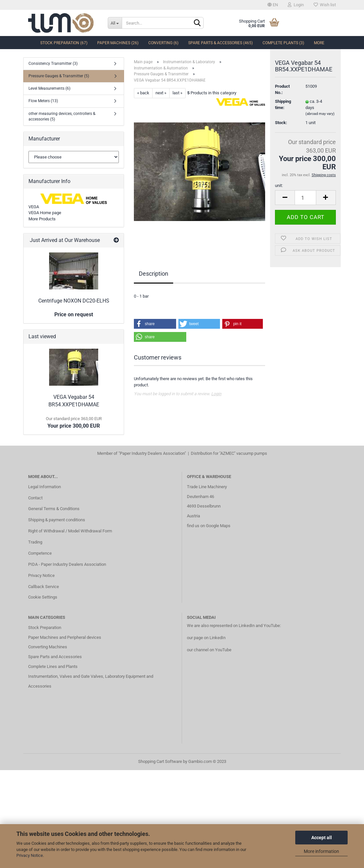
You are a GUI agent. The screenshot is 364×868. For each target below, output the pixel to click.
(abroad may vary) (320, 121)
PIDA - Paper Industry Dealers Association (67, 564)
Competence (40, 553)
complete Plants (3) (283, 43)
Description (154, 274)
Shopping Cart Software (160, 761)
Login (296, 5)
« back (143, 93)
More (319, 43)
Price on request (74, 314)
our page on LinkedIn (206, 638)
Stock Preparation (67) (64, 43)
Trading (35, 542)
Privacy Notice (30, 855)
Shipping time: (283, 112)
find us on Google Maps (209, 526)
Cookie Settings (43, 597)
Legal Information (45, 487)
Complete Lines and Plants (53, 666)
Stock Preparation (45, 628)
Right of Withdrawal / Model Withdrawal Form (70, 531)
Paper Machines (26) (118, 43)
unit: (279, 193)
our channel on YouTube (209, 650)
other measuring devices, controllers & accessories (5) (62, 116)
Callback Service (44, 587)
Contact (35, 498)
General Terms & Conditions (54, 509)
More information (321, 851)
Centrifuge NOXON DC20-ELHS (74, 301)
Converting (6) (163, 43)
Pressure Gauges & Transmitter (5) (59, 76)
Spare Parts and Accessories (55, 657)
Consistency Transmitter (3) (53, 64)
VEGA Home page (45, 213)
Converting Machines (48, 647)
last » (177, 93)
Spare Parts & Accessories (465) (220, 43)
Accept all (322, 838)
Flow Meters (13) (43, 101)
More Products (42, 219)
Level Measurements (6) (49, 88)
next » (161, 93)
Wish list (325, 5)
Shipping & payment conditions (57, 520)
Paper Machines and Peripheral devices (65, 637)
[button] (155, 324)
